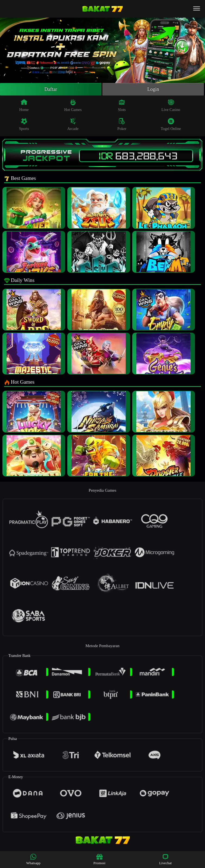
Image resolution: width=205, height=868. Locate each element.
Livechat (165, 859)
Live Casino (171, 105)
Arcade (73, 124)
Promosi (99, 859)
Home (24, 105)
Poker (122, 124)
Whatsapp (33, 859)
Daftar (51, 89)
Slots (122, 105)
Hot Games (73, 105)
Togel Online (171, 124)
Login (153, 89)
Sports (24, 124)
